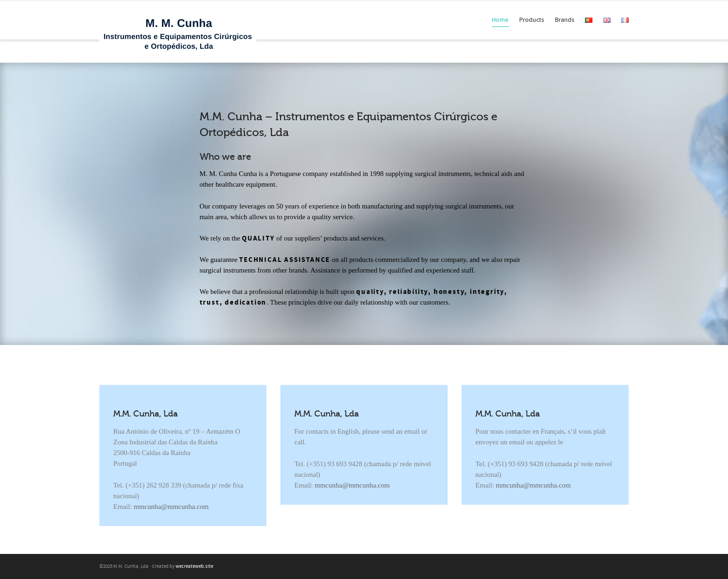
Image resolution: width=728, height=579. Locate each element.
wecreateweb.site (194, 566)
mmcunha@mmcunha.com (171, 507)
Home (500, 21)
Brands (565, 20)
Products (532, 20)
